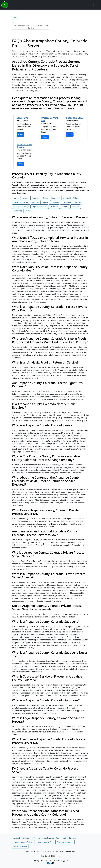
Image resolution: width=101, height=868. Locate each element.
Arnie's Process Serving (25, 146)
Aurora (16, 198)
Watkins (28, 211)
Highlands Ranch (39, 207)
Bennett (26, 198)
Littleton (65, 207)
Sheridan (76, 207)
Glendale (78, 202)
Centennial (56, 198)
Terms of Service (20, 846)
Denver (45, 202)
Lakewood (54, 207)
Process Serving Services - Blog (47, 838)
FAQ (64, 838)
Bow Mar (36, 198)
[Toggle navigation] (97, 5)
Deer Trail (35, 202)
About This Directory (22, 838)
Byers (45, 198)
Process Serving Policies (23, 842)
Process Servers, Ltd (50, 119)
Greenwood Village (21, 207)
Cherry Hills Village (71, 198)
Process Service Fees (45, 842)
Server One (23, 118)
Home (15, 18)
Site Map (73, 838)
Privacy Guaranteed (65, 842)
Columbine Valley (21, 202)
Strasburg (18, 211)
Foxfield (67, 202)
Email (20, 135)
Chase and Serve (75, 118)
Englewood (56, 202)
